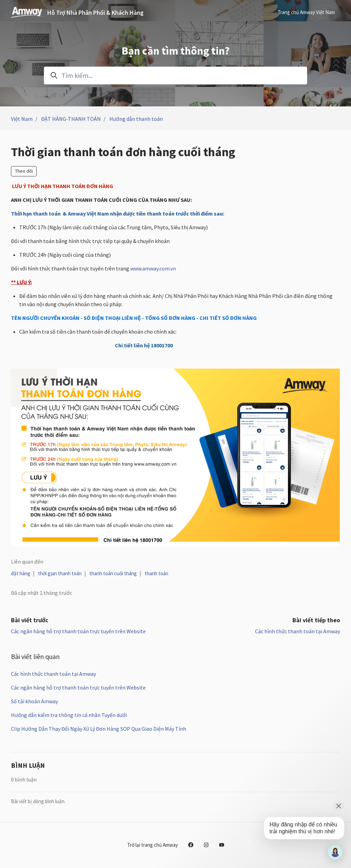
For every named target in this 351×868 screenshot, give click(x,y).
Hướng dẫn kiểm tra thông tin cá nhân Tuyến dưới (69, 715)
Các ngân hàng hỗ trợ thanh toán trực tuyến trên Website (78, 631)
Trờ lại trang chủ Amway (153, 845)
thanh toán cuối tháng (113, 573)
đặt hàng (21, 573)
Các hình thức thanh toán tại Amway (298, 631)
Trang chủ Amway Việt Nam (306, 12)
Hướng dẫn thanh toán (136, 119)
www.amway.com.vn (153, 268)
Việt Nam (22, 119)
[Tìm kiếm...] (175, 76)
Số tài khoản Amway (34, 701)
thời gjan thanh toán (60, 573)
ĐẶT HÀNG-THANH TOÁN (71, 119)
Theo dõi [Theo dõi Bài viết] (24, 171)
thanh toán (156, 573)
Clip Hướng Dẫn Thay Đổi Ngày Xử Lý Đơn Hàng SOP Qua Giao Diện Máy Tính (99, 729)
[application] (335, 852)
